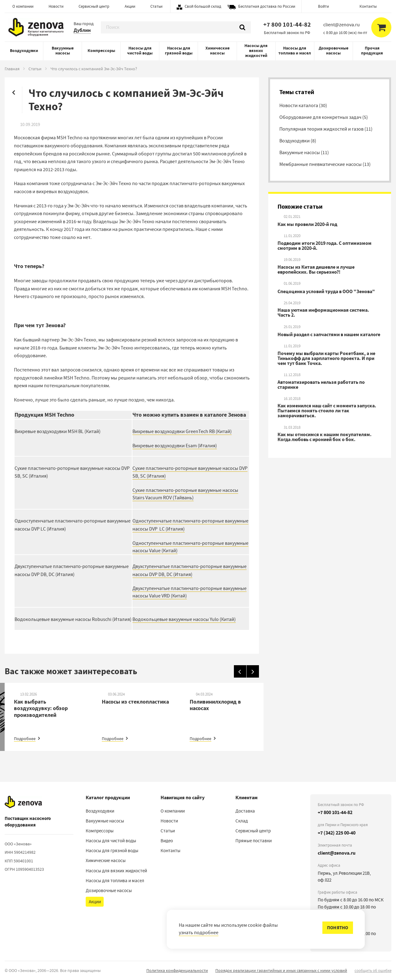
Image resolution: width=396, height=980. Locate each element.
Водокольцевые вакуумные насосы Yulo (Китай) (184, 619)
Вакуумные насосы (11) (304, 153)
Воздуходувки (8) (298, 141)
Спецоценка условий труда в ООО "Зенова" (326, 292)
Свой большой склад (203, 6)
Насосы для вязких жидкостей (256, 51)
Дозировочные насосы (334, 51)
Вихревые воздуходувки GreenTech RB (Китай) (182, 431)
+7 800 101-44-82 (287, 25)
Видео (167, 841)
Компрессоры (101, 51)
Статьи (156, 6)
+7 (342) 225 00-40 (337, 833)
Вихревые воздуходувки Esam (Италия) (175, 446)
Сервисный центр (94, 6)
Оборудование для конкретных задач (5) (324, 117)
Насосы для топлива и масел (295, 51)
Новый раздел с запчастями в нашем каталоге (329, 335)
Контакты (368, 6)
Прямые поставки (254, 841)
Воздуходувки (24, 51)
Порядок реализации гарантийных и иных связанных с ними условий (281, 970)
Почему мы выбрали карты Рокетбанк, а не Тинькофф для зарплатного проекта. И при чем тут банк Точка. (326, 358)
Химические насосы (217, 51)
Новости (56, 6)
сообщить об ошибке (373, 971)
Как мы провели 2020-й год (307, 224)
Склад (242, 821)
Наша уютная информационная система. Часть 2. (323, 313)
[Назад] (240, 671)
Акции (130, 6)
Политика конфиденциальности (177, 970)
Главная (12, 69)
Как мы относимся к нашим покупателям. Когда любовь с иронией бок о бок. (325, 437)
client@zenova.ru (337, 853)
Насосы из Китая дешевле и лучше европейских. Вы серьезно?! (316, 270)
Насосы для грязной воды (179, 51)
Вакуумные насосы (63, 51)
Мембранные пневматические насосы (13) (325, 164)
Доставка (245, 811)
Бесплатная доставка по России (267, 6)
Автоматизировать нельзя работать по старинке (321, 385)
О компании (23, 6)
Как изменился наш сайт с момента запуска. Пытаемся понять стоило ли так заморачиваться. (327, 411)
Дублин (82, 30)
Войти (323, 6)
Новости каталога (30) (303, 106)
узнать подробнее (199, 933)
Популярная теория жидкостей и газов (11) (326, 129)
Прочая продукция (372, 51)
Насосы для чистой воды (140, 51)
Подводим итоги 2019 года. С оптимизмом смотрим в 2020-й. (325, 246)
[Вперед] (253, 671)
